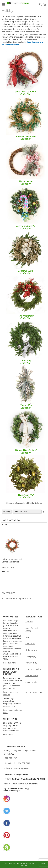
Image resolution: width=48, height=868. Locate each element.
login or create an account (11, 693)
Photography (31, 656)
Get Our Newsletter (34, 692)
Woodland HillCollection (26, 495)
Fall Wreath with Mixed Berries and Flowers (12, 560)
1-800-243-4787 (10, 758)
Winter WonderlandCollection (26, 450)
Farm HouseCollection (26, 181)
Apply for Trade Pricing (32, 629)
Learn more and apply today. (13, 711)
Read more (8, 734)
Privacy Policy (31, 663)
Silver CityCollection (26, 361)
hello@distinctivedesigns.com (16, 768)
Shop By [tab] (7, 512)
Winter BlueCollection (26, 405)
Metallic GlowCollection (26, 271)
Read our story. (10, 663)
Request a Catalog (33, 669)
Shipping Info (31, 682)
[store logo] (18, 3)
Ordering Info (31, 650)
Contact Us (30, 644)
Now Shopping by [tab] (10, 520)
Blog (27, 637)
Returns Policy (32, 676)
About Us (29, 622)
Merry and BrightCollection (26, 226)
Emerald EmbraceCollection (26, 136)
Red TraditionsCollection (26, 316)
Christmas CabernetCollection (26, 92)
